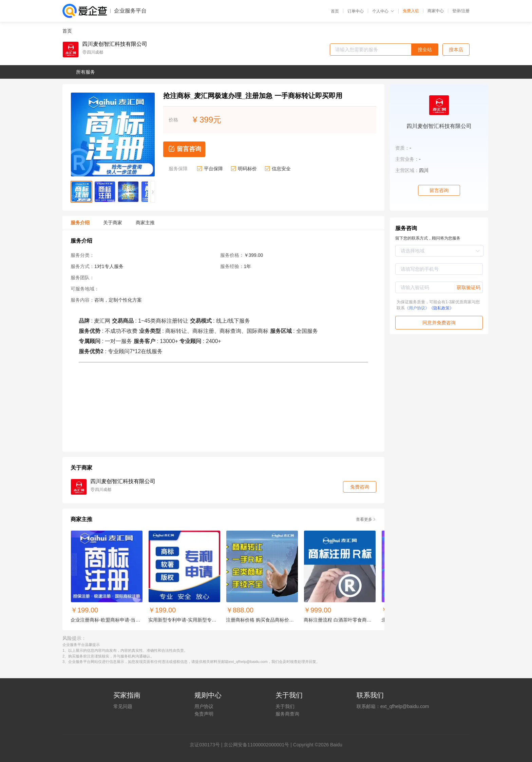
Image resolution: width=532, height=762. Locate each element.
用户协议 (204, 706)
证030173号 (207, 745)
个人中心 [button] (383, 11)
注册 (465, 11)
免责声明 (204, 714)
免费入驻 (411, 11)
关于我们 (285, 706)
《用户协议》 (417, 308)
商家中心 (436, 11)
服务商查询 (287, 714)
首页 (335, 11)
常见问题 (123, 706)
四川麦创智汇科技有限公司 (115, 44)
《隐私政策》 (441, 308)
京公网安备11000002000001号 (256, 745)
